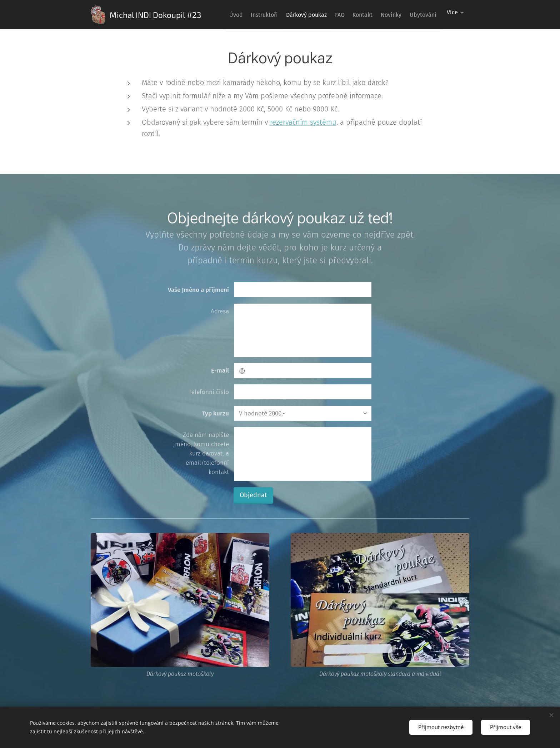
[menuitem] (245, 15)
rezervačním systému (303, 122)
